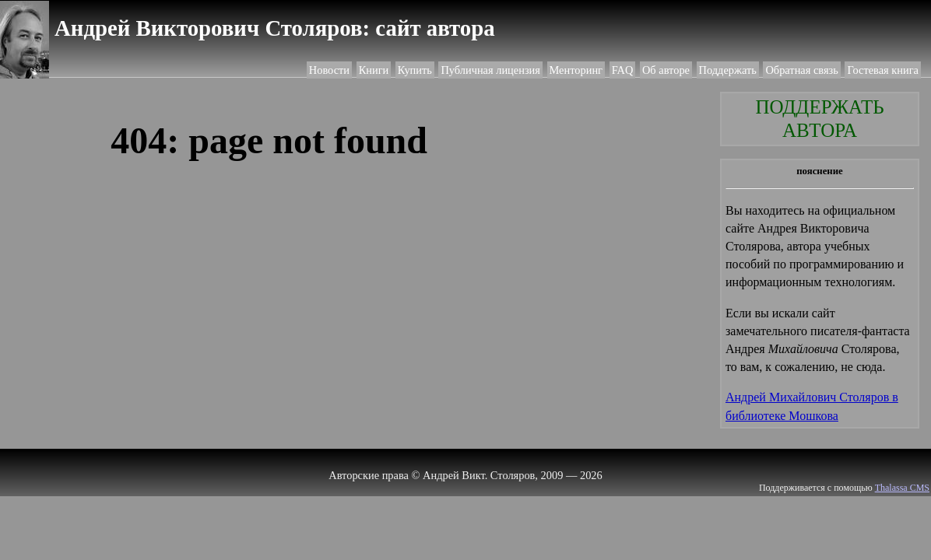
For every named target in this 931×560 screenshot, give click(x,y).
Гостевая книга (883, 70)
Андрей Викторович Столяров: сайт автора (275, 28)
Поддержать (728, 70)
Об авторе (666, 70)
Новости (329, 70)
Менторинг (576, 70)
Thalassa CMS (902, 488)
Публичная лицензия (490, 70)
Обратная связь (801, 70)
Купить (415, 70)
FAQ (623, 70)
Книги (374, 70)
